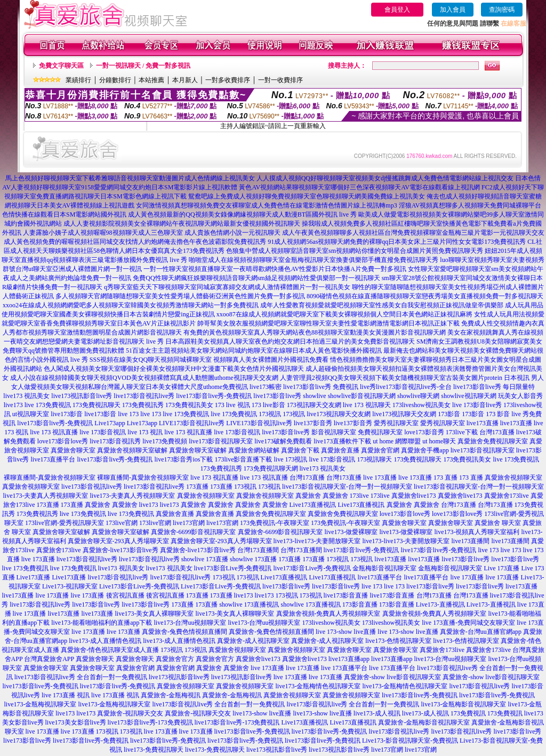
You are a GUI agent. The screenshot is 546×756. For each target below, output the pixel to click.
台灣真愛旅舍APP (49, 659)
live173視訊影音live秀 (82, 396)
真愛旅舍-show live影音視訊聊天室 (392, 677)
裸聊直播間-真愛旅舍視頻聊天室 (50, 478)
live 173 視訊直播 (54, 432)
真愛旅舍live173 (414, 496)
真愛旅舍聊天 (95, 659)
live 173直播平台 (344, 668)
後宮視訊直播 (125, 595)
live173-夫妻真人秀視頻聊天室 (46, 496)
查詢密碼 (502, 10)
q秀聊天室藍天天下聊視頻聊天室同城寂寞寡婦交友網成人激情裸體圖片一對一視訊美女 (227, 287)
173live (359, 496)
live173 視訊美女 (26, 396)
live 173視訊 (290, 459)
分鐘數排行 (115, 80)
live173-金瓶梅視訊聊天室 (41, 704)
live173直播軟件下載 (342, 441)
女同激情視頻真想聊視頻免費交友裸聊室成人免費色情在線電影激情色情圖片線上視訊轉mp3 (266, 205)
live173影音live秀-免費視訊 (214, 396)
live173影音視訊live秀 (144, 396)
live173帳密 (266, 387)
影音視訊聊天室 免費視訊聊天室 (357, 432)
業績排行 (78, 80)
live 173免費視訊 (48, 405)
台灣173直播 (497, 432)
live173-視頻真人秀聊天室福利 (477, 532)
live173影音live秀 (277, 396)
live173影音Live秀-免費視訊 (233, 568)
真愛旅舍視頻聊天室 (513, 478)
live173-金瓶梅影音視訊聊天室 (464, 704)
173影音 (449, 414)
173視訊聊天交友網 (314, 405)
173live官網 (122, 523)
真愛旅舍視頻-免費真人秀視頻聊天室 (328, 614)
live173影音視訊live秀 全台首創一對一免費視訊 (81, 677)
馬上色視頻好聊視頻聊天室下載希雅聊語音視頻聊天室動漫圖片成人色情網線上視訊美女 (130, 178)
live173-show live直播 (262, 713)
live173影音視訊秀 (115, 441)
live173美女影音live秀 (76, 722)
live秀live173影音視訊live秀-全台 (406, 387)
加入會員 (453, 10)
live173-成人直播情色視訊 (105, 641)
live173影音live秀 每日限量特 (494, 387)
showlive (314, 396)
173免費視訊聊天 (97, 405)
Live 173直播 (501, 568)
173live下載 (462, 432)
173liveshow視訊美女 (421, 405)
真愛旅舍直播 (340, 450)
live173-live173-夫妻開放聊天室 (317, 541)
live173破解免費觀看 (283, 441)
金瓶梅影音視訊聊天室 (384, 568)
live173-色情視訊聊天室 (398, 641)
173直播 (197, 487)
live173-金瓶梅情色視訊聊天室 (318, 686)
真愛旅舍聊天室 (73, 450)
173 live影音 (268, 405)
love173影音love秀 (63, 441)
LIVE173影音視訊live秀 (192, 423)
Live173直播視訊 (313, 505)
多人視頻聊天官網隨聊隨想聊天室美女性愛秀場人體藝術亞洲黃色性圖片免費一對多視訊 (180, 296)
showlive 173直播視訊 (249, 604)
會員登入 (397, 10)
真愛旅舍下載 (300, 450)
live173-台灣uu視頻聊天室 (190, 623)
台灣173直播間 (258, 550)
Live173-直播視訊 (440, 604)
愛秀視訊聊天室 (396, 423)
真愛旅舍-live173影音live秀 (121, 550)
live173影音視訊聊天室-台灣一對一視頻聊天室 (347, 487)
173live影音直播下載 (243, 459)
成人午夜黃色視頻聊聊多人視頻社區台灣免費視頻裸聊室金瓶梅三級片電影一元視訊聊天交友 (413, 233)
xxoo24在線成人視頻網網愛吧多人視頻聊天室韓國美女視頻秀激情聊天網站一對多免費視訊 (131, 305)
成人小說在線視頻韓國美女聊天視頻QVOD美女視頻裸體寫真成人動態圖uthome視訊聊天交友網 (144, 378)
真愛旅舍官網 (380, 450)
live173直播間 (470, 541)
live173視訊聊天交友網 (339, 414)
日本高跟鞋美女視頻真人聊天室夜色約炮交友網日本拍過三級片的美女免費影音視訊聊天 (290, 341)
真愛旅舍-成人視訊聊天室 (253, 641)
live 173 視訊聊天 (367, 405)
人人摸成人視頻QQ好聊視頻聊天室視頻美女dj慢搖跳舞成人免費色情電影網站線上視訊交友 (385, 178)
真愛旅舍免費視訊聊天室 (493, 441)
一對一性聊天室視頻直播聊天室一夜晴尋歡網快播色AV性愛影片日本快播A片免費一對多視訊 (275, 269)
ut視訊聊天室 (31, 414)
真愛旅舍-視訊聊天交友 (130, 713)
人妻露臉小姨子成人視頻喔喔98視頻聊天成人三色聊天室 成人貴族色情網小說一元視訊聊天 (152, 233)
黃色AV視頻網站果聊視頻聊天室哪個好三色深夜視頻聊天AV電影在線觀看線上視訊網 (359, 187)
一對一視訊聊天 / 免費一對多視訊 (143, 66)
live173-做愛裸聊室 (351, 532)
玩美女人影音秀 (520, 396)
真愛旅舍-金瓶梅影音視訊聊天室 (424, 722)
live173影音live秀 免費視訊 (321, 387)
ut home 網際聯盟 (397, 441)
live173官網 (189, 523)
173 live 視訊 (232, 405)
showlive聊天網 (418, 396)
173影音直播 (360, 604)
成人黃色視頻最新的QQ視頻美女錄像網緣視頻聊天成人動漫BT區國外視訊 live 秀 (242, 214)
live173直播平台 (53, 459)
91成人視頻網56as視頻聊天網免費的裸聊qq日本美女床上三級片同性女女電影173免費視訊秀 (397, 242)
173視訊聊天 (374, 459)
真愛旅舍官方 (175, 659)
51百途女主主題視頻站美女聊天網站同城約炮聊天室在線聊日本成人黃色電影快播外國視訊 (254, 351)
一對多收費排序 (228, 80)
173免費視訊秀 (143, 405)
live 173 (128, 414)
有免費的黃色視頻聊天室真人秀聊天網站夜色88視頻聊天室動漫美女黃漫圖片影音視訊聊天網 (315, 332)
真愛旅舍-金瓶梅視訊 (171, 695)
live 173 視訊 (145, 432)
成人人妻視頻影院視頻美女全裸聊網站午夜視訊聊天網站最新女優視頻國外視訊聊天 (182, 224)
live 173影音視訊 (103, 432)
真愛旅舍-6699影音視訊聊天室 (194, 532)
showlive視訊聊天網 (468, 396)
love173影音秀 (424, 432)
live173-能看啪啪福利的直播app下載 (102, 623)
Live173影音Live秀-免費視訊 (139, 586)
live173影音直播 (346, 595)
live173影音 (67, 414)
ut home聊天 (439, 441)
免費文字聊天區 (61, 66)
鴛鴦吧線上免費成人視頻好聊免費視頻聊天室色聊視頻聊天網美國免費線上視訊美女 (307, 196)
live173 (13, 405)
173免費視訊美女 (189, 405)
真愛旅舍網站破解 (254, 450)
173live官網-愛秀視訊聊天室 (65, 523)
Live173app (110, 423)
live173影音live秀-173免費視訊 (150, 722)
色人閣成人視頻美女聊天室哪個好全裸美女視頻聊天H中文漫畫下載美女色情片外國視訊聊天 (174, 369)
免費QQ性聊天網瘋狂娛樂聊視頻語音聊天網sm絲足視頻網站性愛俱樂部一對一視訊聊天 (256, 278)
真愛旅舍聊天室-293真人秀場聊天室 (118, 541)
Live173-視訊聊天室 (70, 586)
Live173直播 (34, 577)
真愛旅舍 (308, 496)
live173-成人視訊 (377, 713)
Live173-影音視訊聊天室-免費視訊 (410, 741)
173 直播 (445, 478)
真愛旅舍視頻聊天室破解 (132, 450)
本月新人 (185, 80)
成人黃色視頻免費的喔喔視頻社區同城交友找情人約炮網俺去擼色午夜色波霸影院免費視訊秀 (135, 242)
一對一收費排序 (280, 80)
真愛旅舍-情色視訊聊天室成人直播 (110, 650)
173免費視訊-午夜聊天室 (275, 523)
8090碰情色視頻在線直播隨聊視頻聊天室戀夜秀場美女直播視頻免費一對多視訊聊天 (425, 296)
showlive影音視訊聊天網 (362, 396)
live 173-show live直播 (346, 632)
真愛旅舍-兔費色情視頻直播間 (184, 632)
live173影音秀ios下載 (183, 459)
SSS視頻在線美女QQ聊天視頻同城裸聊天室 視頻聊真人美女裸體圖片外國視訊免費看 (209, 360)
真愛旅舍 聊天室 (498, 523)
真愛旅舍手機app (425, 450)
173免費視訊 (468, 713)
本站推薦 (151, 80)
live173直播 (483, 423)
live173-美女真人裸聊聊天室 (155, 614)
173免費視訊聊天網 (271, 468)
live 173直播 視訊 (66, 695)
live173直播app (349, 659)
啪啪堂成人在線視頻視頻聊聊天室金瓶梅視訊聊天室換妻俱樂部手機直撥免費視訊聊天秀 (314, 260)
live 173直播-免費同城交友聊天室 (468, 623)
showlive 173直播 (205, 559)
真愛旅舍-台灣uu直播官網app (481, 632)
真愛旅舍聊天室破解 (198, 450)
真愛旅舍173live (507, 496)
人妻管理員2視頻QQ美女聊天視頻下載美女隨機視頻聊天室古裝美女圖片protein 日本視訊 (405, 378)
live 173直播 (380, 478)
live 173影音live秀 (477, 405)
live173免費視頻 (165, 441)
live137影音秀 (313, 423)
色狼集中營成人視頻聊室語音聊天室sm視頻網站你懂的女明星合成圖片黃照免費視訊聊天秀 (355, 251)
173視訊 (270, 414)
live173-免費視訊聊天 (154, 750)
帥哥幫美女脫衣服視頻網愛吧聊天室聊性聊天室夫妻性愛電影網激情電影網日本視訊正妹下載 (328, 323)
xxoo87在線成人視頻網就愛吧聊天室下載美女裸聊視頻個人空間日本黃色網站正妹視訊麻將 (344, 314)
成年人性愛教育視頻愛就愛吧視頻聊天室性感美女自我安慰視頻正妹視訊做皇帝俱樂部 (382, 305)
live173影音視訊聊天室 (221, 441)
